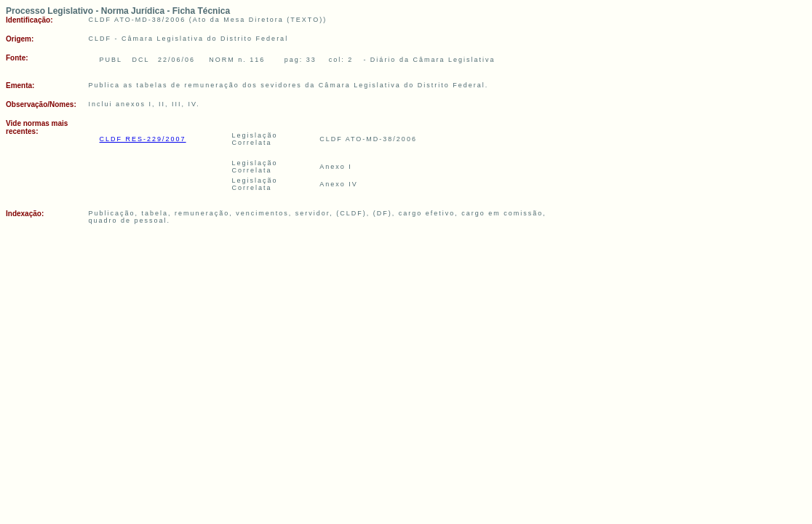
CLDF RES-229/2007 (143, 139)
